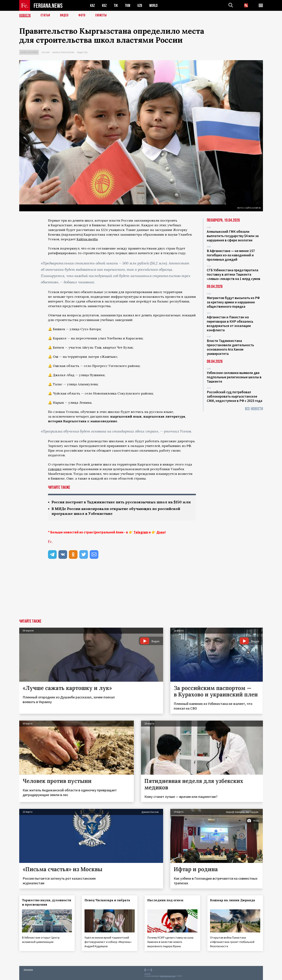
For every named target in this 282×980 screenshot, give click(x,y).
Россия (46, 52)
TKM (128, 5)
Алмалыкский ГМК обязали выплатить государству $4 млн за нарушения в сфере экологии (233, 236)
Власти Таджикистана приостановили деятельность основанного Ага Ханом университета (230, 347)
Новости (25, 15)
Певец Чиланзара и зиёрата (107, 900)
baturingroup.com (168, 976)
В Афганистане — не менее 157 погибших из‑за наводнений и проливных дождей (231, 255)
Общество (82, 52)
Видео (64, 15)
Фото (82, 15)
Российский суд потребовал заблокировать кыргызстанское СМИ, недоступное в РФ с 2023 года (235, 396)
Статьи (45, 15)
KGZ (104, 5)
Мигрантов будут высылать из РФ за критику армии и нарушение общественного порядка (233, 302)
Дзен (161, 532)
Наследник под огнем (165, 900)
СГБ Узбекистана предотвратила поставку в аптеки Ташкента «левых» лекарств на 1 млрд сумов (234, 274)
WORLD (153, 5)
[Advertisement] (141, 592)
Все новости (254, 409)
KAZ (92, 5)
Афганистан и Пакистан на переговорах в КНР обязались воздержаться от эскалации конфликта (230, 324)
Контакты (28, 969)
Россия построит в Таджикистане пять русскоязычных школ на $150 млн (121, 502)
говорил (55, 469)
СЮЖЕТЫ (101, 15)
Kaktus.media (87, 239)
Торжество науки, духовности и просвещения (47, 902)
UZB (140, 5)
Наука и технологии (63, 52)
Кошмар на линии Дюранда (233, 900)
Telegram (141, 532)
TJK (116, 5)
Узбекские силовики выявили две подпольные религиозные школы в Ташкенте (234, 377)
